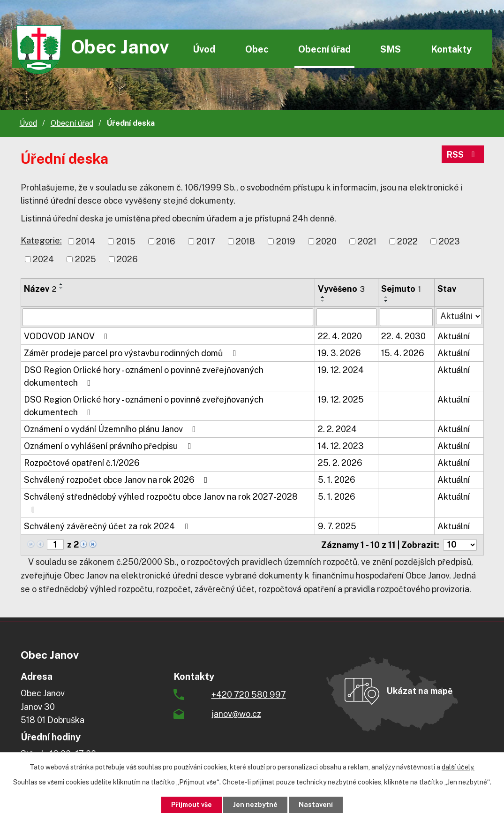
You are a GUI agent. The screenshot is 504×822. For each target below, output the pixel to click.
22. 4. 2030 (403, 336)
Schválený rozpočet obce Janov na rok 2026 (118, 480)
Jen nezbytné (255, 805)
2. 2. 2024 (337, 429)
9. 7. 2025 (337, 526)
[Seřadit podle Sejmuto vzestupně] (386, 297)
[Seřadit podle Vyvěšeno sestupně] (323, 301)
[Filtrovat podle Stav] (459, 316)
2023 (449, 241)
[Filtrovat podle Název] (168, 317)
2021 (367, 241)
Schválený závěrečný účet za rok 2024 (108, 526)
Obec (257, 49)
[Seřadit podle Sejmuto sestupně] (386, 301)
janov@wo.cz (236, 714)
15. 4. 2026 (403, 353)
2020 (326, 241)
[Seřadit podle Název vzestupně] (61, 284)
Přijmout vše (192, 805)
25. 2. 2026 (340, 463)
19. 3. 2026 (339, 353)
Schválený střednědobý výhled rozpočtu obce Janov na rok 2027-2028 (161, 503)
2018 (245, 241)
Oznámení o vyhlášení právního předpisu (109, 446)
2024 (43, 259)
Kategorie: (41, 240)
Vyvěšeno (341, 289)
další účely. (458, 767)
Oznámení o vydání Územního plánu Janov (112, 429)
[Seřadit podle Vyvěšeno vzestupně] (323, 297)
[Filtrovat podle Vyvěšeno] (346, 317)
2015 (126, 241)
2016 (166, 241)
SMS (391, 49)
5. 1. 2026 (337, 480)
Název (40, 289)
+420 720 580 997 (249, 695)
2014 (86, 241)
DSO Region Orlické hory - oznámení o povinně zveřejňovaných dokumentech (144, 376)
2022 (407, 241)
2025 (86, 259)
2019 (286, 241)
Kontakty (451, 49)
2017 (206, 241)
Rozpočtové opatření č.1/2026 (82, 463)
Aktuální (454, 336)
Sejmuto (401, 289)
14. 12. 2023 (341, 446)
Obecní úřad (324, 49)
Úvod (204, 49)
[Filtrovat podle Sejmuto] (406, 317)
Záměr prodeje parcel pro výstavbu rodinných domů (132, 353)
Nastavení (316, 805)
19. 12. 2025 (341, 400)
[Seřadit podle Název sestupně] (61, 288)
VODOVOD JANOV (68, 336)
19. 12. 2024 (341, 370)
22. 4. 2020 (340, 336)
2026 (127, 259)
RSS (463, 155)
